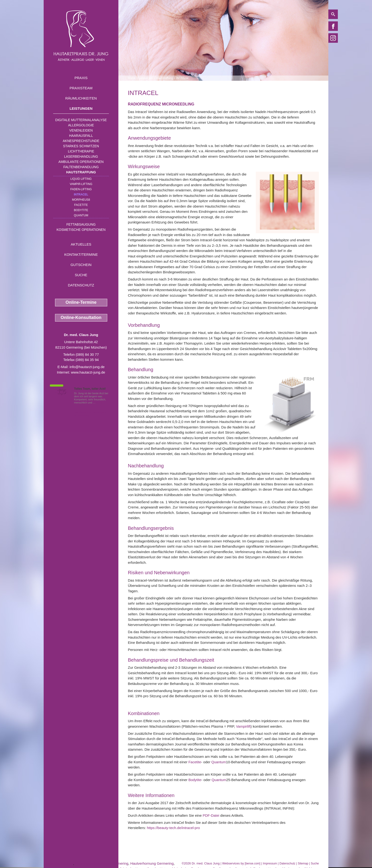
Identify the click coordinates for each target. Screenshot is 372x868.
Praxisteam (81, 88)
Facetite (81, 205)
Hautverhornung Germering (152, 863)
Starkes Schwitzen (81, 146)
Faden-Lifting (81, 189)
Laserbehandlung (81, 157)
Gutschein (81, 265)
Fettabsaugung (81, 224)
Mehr (99, 403)
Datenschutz (81, 285)
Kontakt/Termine (81, 254)
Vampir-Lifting (81, 184)
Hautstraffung (81, 172)
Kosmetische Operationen (81, 230)
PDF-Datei (211, 815)
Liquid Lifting (81, 179)
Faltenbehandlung (81, 167)
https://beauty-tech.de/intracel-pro (173, 828)
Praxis (81, 78)
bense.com (253, 863)
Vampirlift (243, 726)
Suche (81, 275)
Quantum (81, 215)
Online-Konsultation (81, 318)
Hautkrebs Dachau (58, 863)
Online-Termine (81, 302)
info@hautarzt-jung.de (87, 367)
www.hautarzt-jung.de (88, 372)
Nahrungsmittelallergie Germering (102, 863)
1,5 (61, 392)
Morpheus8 (81, 200)
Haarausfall (81, 136)
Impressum (270, 863)
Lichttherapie (81, 151)
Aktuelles (81, 244)
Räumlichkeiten (81, 98)
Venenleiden (81, 130)
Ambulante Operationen (81, 162)
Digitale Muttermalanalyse (81, 120)
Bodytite (81, 210)
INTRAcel (81, 194)
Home (132, 78)
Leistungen (81, 108)
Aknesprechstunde (81, 141)
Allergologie (81, 125)
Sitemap (303, 863)
